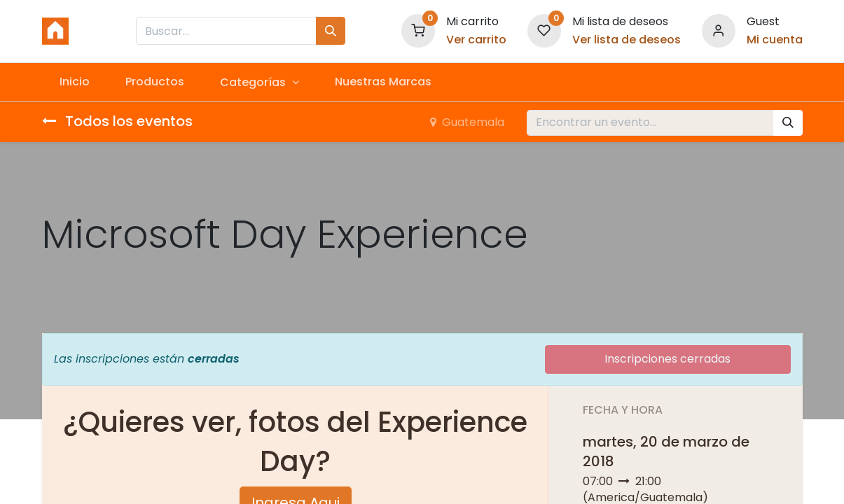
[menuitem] (75, 82)
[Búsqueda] (331, 31)
